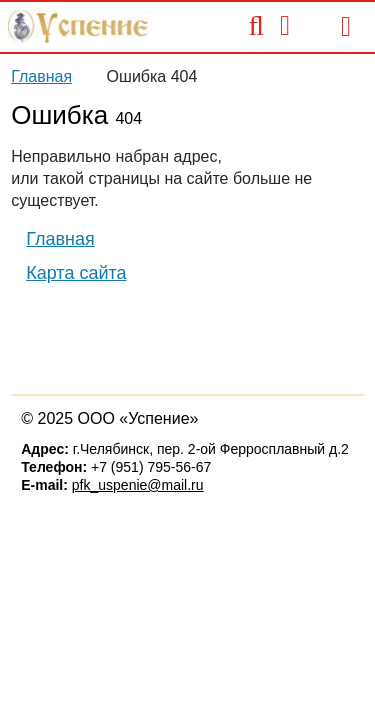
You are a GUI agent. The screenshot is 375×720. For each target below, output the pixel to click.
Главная (41, 76)
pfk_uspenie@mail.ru (138, 485)
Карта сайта (76, 273)
